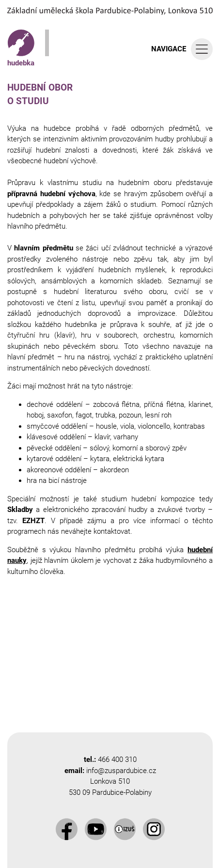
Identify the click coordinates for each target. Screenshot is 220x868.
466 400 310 (117, 759)
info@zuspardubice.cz (121, 771)
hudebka (21, 48)
